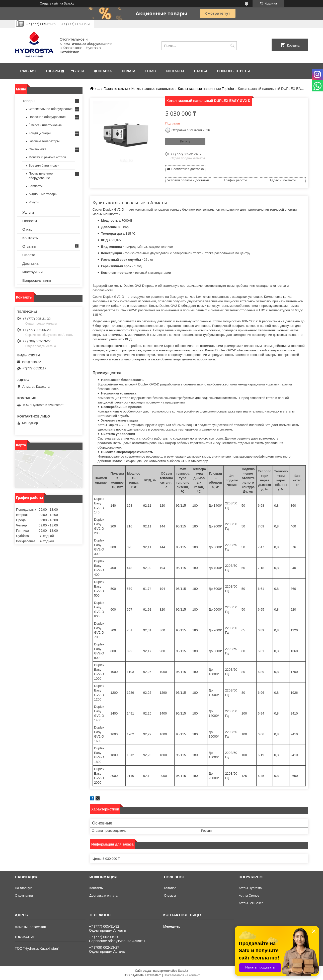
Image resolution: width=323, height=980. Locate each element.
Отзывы (29, 246)
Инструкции (32, 272)
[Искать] (232, 46)
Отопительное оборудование (51, 109)
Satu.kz (183, 971)
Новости (30, 221)
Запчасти (36, 186)
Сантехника (37, 149)
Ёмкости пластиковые (45, 125)
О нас (151, 71)
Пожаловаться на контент (182, 975)
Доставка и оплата (103, 895)
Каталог (170, 888)
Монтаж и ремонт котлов (47, 157)
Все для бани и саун (44, 165)
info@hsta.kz (31, 362)
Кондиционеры (40, 133)
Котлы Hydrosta (250, 888)
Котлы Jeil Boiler (251, 903)
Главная (28, 71)
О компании (24, 895)
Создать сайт (49, 4)
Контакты (175, 71)
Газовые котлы (116, 89)
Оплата (129, 71)
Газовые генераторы (44, 141)
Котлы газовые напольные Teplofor (206, 89)
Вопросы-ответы (233, 71)
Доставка (103, 71)
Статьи (201, 71)
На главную (24, 888)
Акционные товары (43, 194)
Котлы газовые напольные (153, 89)
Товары (53, 71)
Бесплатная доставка (187, 169)
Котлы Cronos (249, 895)
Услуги (77, 71)
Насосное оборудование (47, 117)
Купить (185, 141)
